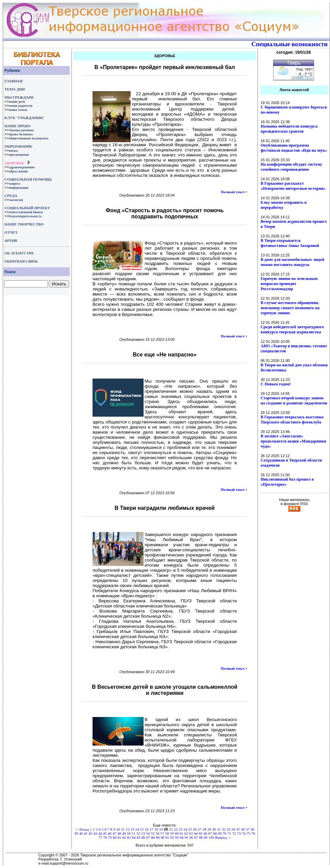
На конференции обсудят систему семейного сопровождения (291, 167)
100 (211, 837)
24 (185, 829)
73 (239, 833)
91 (167, 837)
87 (148, 837)
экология (16, 200)
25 (190, 829)
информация (19, 188)
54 (148, 833)
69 (220, 833)
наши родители (21, 106)
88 (153, 837)
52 (138, 833)
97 (196, 837)
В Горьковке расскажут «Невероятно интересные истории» (293, 186)
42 (91, 833)
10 (118, 829)
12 (127, 829)
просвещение (19, 155)
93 (177, 837)
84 (134, 837)
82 (124, 837)
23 (180, 829)
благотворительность (25, 216)
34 (233, 829)
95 (186, 837)
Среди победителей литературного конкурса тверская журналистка (292, 329)
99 (206, 837)
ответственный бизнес (26, 212)
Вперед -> (223, 837)
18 (156, 829)
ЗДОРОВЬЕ (14, 163)
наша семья (18, 110)
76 (253, 833)
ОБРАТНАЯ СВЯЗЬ (21, 261)
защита (14, 183)
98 (201, 837)
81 (119, 837)
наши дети (17, 102)
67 (210, 833)
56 (157, 833)
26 (195, 829)
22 (176, 829)
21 (171, 829)
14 (137, 829)
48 (119, 833)
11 (123, 829)
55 (153, 833)
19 (161, 829)
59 (172, 833)
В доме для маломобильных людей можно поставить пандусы (292, 262)
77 (100, 837)
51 (134, 833)
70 (224, 833)
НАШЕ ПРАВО (17, 126)
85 (139, 837)
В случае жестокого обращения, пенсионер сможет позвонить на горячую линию (290, 308)
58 (167, 833)
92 (172, 837)
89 (158, 837)
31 (219, 829)
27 (200, 829)
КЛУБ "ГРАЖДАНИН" (25, 118)
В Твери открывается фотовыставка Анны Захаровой (290, 243)
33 (228, 829)
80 (114, 837)
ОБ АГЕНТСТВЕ (19, 253)
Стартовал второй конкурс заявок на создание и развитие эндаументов (294, 400)
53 (143, 833)
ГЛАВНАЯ (13, 81)
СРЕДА (11, 196)
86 (143, 837)
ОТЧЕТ (11, 232)
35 (238, 829)
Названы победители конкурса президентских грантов (289, 129)
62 (186, 833)
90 (162, 837)
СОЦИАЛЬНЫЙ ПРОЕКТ (27, 208)
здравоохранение (22, 167)
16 (146, 829)
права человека (21, 134)
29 (209, 829)
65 (201, 833)
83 (129, 837)
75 (249, 833)
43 (95, 833)
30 (214, 829)
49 (124, 833)
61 (181, 833)
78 (105, 837)
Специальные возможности (290, 44)
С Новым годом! (276, 384)
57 (162, 833)
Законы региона (21, 130)
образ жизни (18, 171)
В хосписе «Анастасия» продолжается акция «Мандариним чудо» (293, 441)
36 (243, 829)
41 (86, 833)
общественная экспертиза (29, 138)
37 (247, 829)
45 (105, 833)
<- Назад (82, 829)
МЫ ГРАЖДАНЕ (19, 97)
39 (76, 833)
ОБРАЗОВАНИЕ (18, 146)
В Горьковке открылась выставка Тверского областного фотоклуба (292, 420)
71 (229, 833)
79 (110, 837)
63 (191, 833)
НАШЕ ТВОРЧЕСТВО (24, 224)
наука (13, 151)
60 (177, 833)
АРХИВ (10, 240)
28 (204, 829)
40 (81, 833)
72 (234, 833)
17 (151, 829)
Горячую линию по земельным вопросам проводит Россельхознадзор (289, 284)
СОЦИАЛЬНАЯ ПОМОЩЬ (28, 179)
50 (129, 833)
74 (244, 833)
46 (110, 833)
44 (100, 833)
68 (215, 833)
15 (142, 829)
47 (114, 833)
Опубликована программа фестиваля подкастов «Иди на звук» (294, 148)
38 (252, 829)
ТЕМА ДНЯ (15, 89)
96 (191, 837)
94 (181, 837)
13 (132, 829)
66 (205, 833)
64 (196, 833)
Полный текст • (234, 192)
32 (224, 829)
